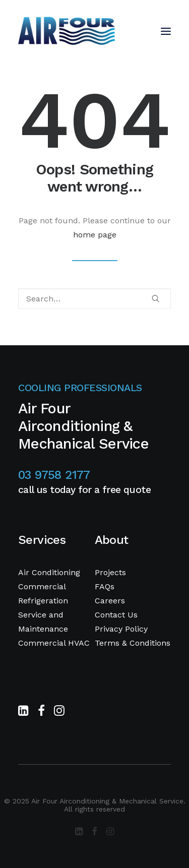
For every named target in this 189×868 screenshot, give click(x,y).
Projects (110, 572)
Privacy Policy (121, 629)
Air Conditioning (49, 572)
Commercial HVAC (54, 643)
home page (95, 235)
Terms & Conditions (133, 643)
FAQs (105, 586)
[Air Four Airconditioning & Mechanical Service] (67, 31)
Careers (110, 601)
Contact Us (116, 615)
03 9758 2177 (54, 475)
